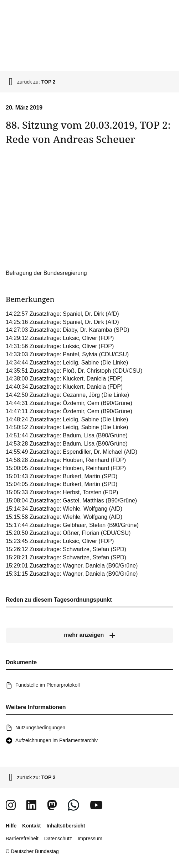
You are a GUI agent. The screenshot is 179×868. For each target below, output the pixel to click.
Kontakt (31, 826)
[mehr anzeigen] (89, 635)
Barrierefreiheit (22, 838)
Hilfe (11, 826)
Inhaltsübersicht (66, 826)
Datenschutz (58, 838)
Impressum (90, 838)
